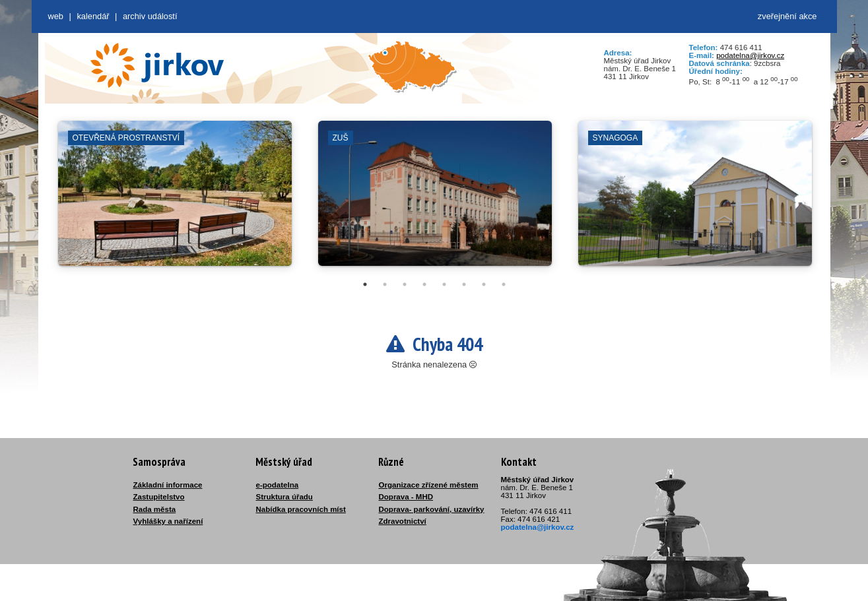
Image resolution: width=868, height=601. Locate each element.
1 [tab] (365, 284)
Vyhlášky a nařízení (168, 521)
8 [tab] (504, 284)
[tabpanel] (175, 200)
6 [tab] (464, 284)
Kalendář (93, 16)
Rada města (155, 509)
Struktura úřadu (284, 497)
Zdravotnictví (403, 521)
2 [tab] (385, 284)
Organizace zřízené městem (429, 485)
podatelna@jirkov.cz (750, 55)
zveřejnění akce (787, 16)
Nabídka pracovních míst (301, 509)
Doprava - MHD (406, 497)
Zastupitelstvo (159, 497)
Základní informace (168, 485)
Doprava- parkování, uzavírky (432, 509)
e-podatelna (278, 485)
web (56, 16)
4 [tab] (424, 284)
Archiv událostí (150, 16)
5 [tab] (444, 284)
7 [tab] (484, 284)
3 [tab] (405, 284)
